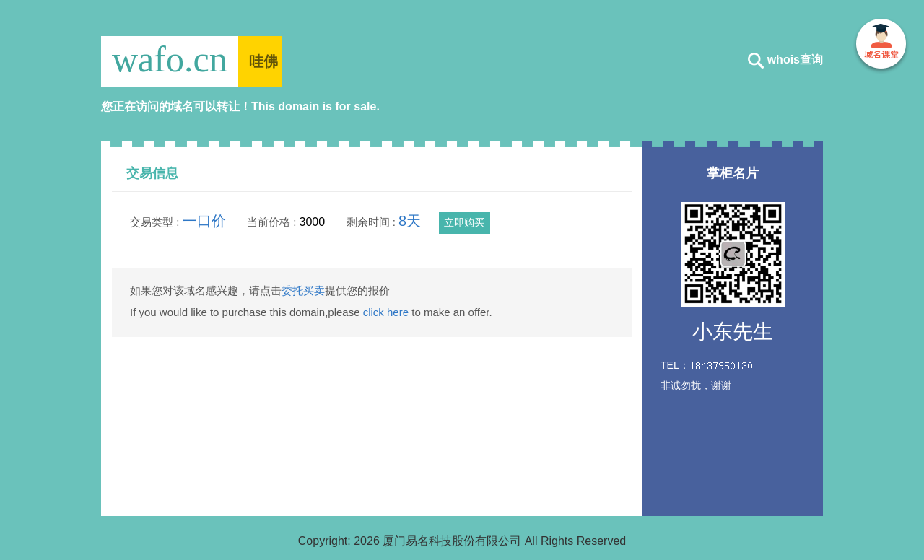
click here (386, 312)
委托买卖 (303, 290)
